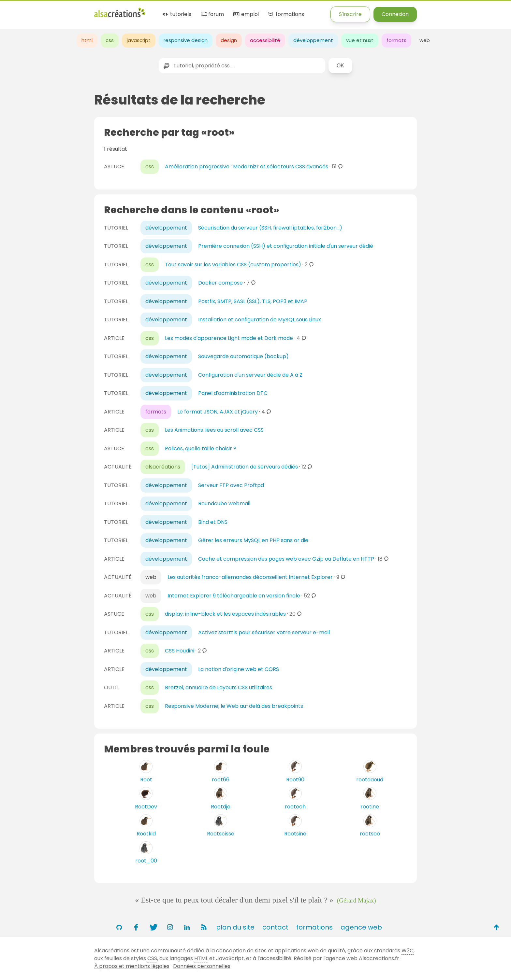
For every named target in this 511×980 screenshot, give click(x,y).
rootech (295, 807)
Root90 (295, 780)
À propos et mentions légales (132, 966)
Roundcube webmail (224, 504)
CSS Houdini (180, 651)
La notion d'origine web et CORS (239, 669)
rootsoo (370, 834)
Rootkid (146, 834)
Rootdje (221, 807)
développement (313, 40)
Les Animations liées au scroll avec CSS (214, 430)
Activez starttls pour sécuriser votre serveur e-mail (264, 632)
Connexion (395, 14)
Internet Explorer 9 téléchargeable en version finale (234, 596)
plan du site (235, 927)
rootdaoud (370, 780)
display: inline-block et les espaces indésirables (225, 614)
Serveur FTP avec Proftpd (231, 485)
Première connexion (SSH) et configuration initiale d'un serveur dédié (286, 246)
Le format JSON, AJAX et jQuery (218, 412)
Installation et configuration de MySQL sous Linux (260, 320)
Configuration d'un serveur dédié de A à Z (250, 375)
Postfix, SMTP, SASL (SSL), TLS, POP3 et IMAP (253, 301)
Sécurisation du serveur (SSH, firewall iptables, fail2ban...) (270, 228)
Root (146, 780)
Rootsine (295, 834)
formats (396, 40)
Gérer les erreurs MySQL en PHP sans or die (253, 540)
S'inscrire (350, 14)
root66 (221, 780)
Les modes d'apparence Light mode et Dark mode (229, 338)
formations (285, 14)
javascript (139, 40)
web (425, 40)
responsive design (186, 40)
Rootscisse (221, 834)
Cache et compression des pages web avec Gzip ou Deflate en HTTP (286, 559)
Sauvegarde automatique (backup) (243, 356)
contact (275, 927)
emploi (245, 14)
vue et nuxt (360, 40)
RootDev (146, 807)
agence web (361, 927)
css (110, 40)
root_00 (146, 861)
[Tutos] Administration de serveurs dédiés (245, 467)
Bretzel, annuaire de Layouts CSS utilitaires (219, 687)
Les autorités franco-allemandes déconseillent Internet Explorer (250, 577)
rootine (370, 807)
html (87, 40)
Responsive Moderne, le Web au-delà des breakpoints (234, 706)
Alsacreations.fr (379, 958)
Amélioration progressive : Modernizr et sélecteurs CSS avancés (247, 167)
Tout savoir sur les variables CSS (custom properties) (233, 265)
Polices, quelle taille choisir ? (201, 448)
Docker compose (220, 283)
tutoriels (176, 14)
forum (212, 14)
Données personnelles (202, 966)
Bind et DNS (213, 522)
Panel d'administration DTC (233, 393)
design (229, 40)
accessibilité (265, 40)
